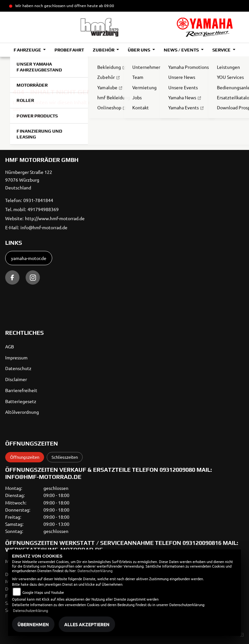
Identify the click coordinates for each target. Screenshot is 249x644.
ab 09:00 (106, 6)
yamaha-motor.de (29, 258)
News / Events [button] (182, 50)
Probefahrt (69, 50)
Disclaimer (16, 379)
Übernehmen (33, 624)
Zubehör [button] (104, 50)
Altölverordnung (22, 412)
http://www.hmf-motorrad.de (55, 218)
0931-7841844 (38, 200)
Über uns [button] (139, 50)
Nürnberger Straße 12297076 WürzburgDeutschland (29, 180)
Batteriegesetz (21, 401)
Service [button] (222, 50)
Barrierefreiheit (21, 390)
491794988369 (43, 209)
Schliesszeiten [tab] (65, 457)
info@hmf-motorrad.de (44, 227)
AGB (10, 346)
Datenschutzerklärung (95, 571)
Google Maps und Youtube (43, 592)
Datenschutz (18, 368)
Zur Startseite (29, 116)
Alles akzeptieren (87, 624)
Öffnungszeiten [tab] (25, 457)
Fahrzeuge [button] (28, 50)
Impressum (16, 357)
